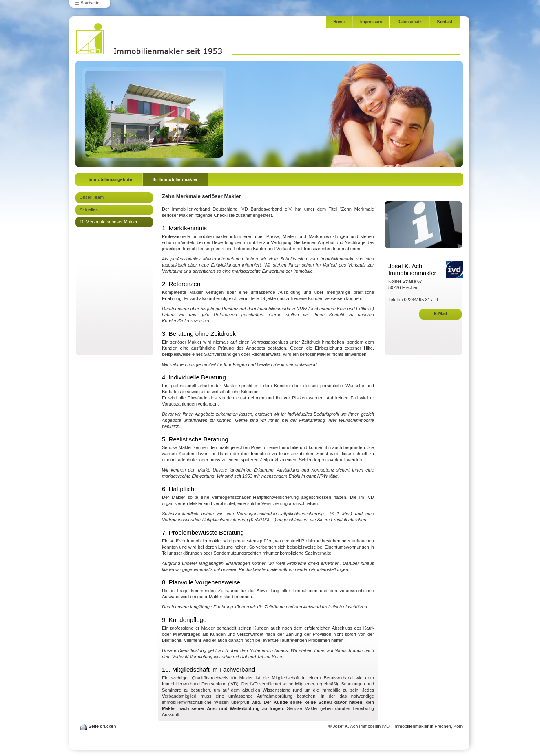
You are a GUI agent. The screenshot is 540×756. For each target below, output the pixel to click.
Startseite (90, 3)
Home (339, 22)
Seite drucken (102, 726)
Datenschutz (409, 22)
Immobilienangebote (110, 179)
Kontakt (445, 22)
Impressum (371, 22)
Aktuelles (89, 209)
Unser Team (92, 197)
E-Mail (440, 313)
